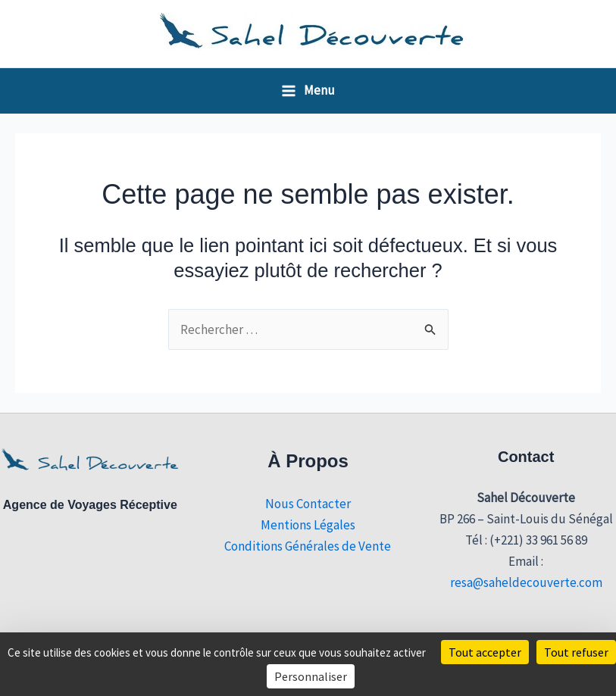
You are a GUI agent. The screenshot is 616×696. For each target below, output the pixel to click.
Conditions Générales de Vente (308, 546)
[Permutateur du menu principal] (308, 91)
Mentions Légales (308, 525)
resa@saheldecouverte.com (526, 582)
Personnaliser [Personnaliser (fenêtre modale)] (311, 676)
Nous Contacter (308, 504)
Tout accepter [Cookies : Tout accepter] (485, 652)
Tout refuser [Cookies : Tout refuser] (576, 652)
